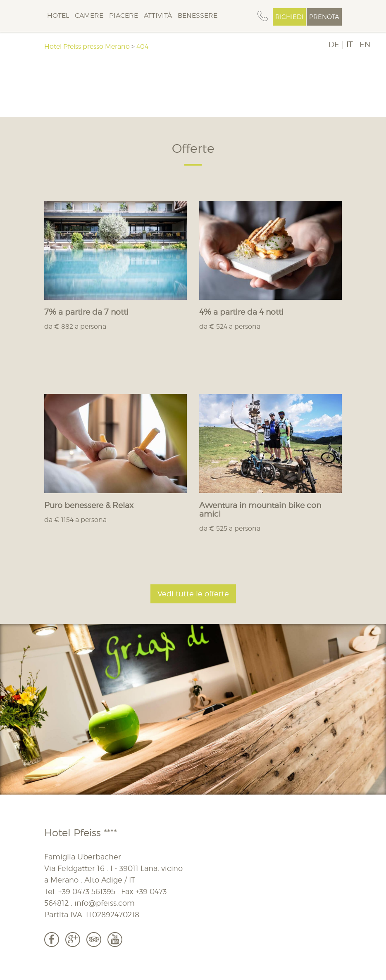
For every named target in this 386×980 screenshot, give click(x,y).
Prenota (324, 17)
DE (334, 45)
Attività (158, 15)
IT (349, 45)
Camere (89, 15)
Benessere (198, 15)
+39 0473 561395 (87, 891)
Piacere (124, 15)
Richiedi (289, 17)
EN (365, 45)
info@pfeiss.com (105, 903)
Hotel (58, 15)
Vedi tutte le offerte (193, 594)
